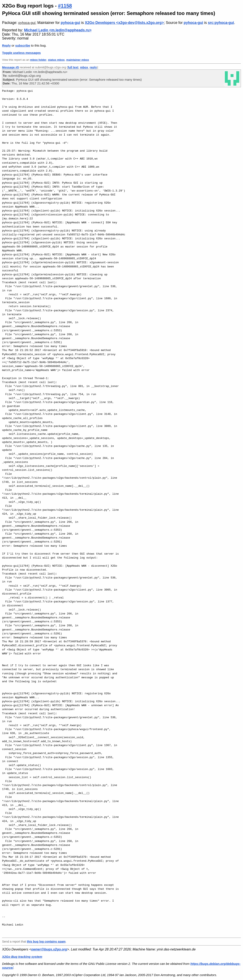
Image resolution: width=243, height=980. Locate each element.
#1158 (65, 6)
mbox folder (38, 60)
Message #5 (10, 67)
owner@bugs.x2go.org (49, 949)
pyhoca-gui (27, 23)
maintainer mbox (78, 60)
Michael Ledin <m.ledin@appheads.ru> (58, 30)
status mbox (56, 60)
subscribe (23, 45)
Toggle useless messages (21, 53)
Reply (6, 45)
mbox (84, 67)
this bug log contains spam (46, 942)
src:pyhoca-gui (221, 23)
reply (93, 67)
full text (73, 67)
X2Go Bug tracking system (22, 957)
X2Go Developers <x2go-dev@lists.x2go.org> (124, 23)
